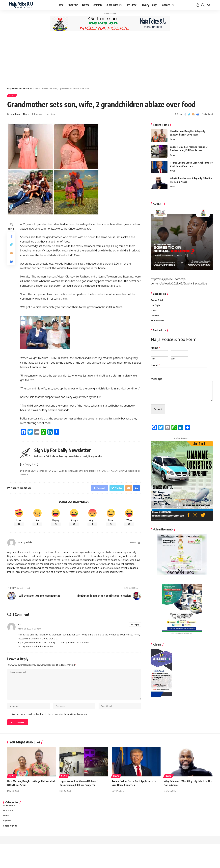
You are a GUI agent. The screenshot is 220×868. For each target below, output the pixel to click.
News (13, 96)
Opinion (155, 317)
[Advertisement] (110, 59)
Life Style (156, 307)
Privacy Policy (113, 472)
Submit (158, 412)
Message (157, 381)
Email (155, 367)
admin (18, 115)
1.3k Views (40, 115)
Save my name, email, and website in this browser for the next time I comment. (50, 717)
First (153, 361)
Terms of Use (58, 472)
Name (156, 350)
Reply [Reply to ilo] (136, 626)
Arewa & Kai (157, 301)
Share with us (158, 322)
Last (173, 361)
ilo (20, 626)
